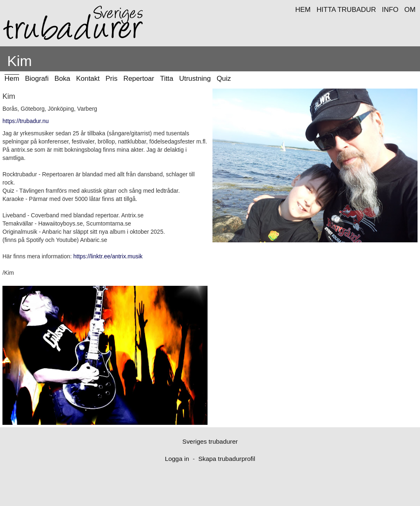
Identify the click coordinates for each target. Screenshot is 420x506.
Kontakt (88, 79)
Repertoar (139, 79)
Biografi (37, 79)
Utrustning (195, 79)
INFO (390, 10)
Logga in (177, 459)
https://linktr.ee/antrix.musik (108, 256)
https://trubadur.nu (26, 121)
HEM (303, 10)
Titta (167, 79)
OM (410, 10)
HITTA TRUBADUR (346, 10)
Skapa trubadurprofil (227, 459)
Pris (111, 79)
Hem (12, 79)
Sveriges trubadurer (210, 441)
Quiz (224, 79)
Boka (63, 79)
